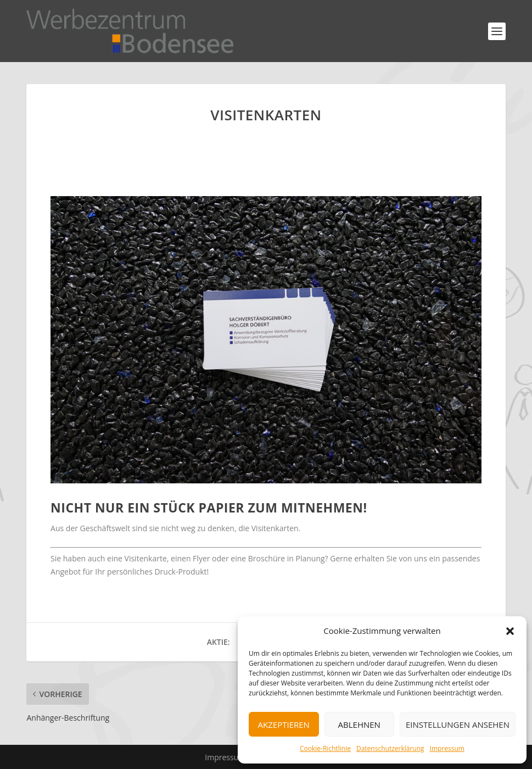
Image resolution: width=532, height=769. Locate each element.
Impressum (447, 748)
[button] (510, 631)
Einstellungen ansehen (458, 725)
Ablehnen (359, 725)
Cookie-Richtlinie (325, 748)
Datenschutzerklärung (390, 748)
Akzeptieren (284, 725)
